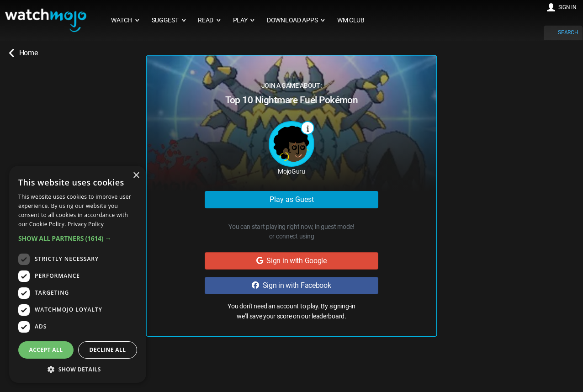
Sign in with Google (291, 261)
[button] (78, 238)
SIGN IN (567, 7)
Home (23, 53)
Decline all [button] (108, 350)
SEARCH (568, 32)
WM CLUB (351, 20)
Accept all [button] (46, 350)
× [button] (136, 176)
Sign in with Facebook (291, 285)
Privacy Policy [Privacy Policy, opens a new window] (86, 224)
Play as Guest (292, 199)
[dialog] (78, 274)
